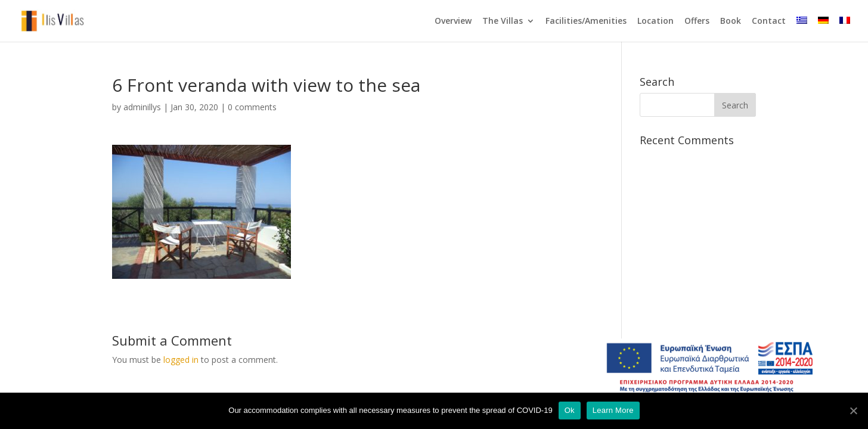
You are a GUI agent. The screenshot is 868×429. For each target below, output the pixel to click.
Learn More (613, 410)
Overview (453, 21)
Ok (570, 410)
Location (655, 21)
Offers (697, 21)
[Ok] (853, 411)
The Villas (503, 21)
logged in (181, 360)
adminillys (142, 107)
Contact (769, 21)
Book (731, 21)
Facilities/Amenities (586, 21)
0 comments (252, 107)
